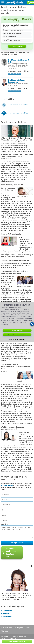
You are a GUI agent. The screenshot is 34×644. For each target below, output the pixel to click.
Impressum (6, 636)
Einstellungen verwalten (17, 335)
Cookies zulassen (17, 331)
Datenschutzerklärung (19, 636)
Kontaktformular (10, 597)
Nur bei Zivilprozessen (10, 37)
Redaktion (14, 639)
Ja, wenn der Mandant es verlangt (13, 30)
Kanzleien (6, 631)
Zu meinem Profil (15, 74)
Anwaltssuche (7, 628)
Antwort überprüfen (17, 46)
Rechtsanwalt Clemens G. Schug (19, 61)
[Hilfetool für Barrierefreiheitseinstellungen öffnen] (32, 324)
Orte (29, 628)
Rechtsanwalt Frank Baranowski (17, 81)
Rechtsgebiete (20, 628)
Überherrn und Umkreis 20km (18, 105)
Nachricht (4, 524)
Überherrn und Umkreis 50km (18, 113)
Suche (33, 3)
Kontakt (5, 639)
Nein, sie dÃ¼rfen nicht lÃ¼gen (12, 33)
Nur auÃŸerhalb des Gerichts (12, 40)
